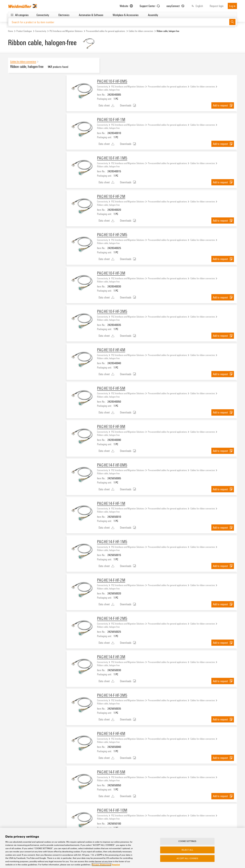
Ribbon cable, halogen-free (108, 90)
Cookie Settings (187, 841)
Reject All (187, 850)
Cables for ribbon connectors (141, 31)
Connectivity (41, 31)
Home (11, 31)
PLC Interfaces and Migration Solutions (66, 31)
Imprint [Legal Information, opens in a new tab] (116, 864)
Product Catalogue (24, 31)
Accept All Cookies (187, 858)
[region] (122, 848)
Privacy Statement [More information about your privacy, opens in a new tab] (101, 864)
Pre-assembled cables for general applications (106, 31)
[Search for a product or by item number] (119, 22)
